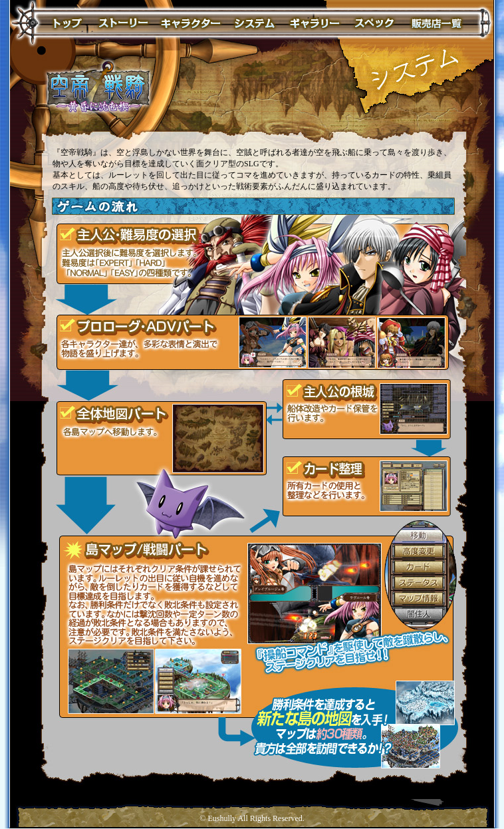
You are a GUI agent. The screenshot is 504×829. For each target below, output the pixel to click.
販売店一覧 (436, 24)
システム (254, 24)
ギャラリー (314, 24)
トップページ (67, 24)
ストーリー (123, 24)
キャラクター (191, 24)
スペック (374, 24)
